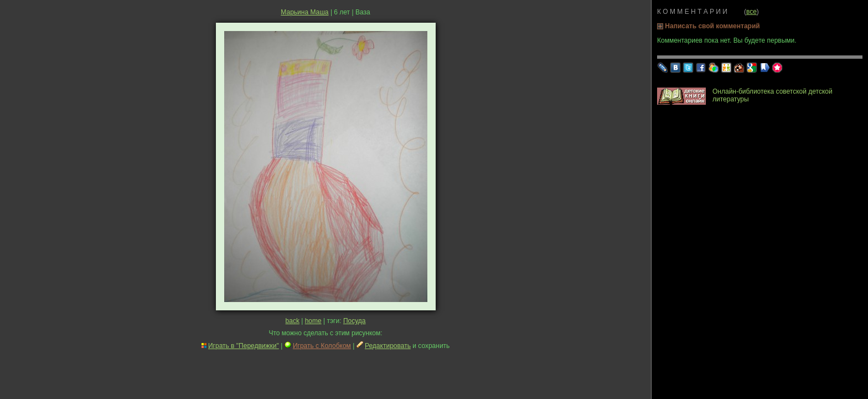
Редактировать (388, 346)
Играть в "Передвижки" (244, 346)
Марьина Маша (304, 12)
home (313, 321)
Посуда (355, 321)
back (293, 321)
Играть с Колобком (322, 346)
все (751, 12)
